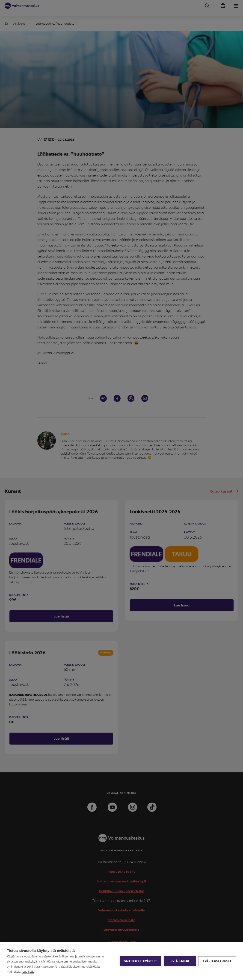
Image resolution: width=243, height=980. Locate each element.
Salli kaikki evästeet (141, 961)
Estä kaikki (180, 961)
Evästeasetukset (217, 961)
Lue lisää (28, 972)
